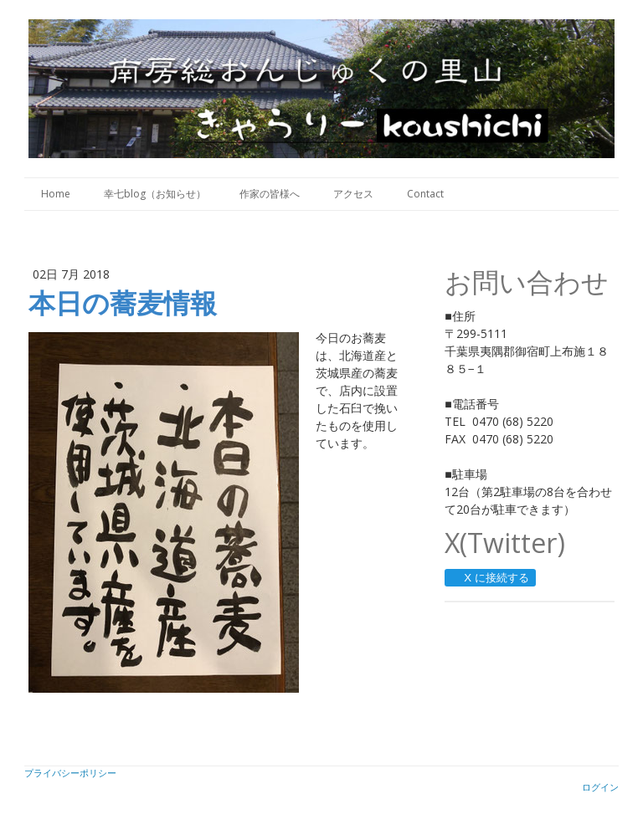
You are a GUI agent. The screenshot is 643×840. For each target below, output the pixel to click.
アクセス (353, 194)
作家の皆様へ (270, 194)
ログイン (600, 787)
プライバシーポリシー (70, 773)
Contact (425, 194)
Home (56, 194)
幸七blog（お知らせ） (155, 194)
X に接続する (489, 578)
